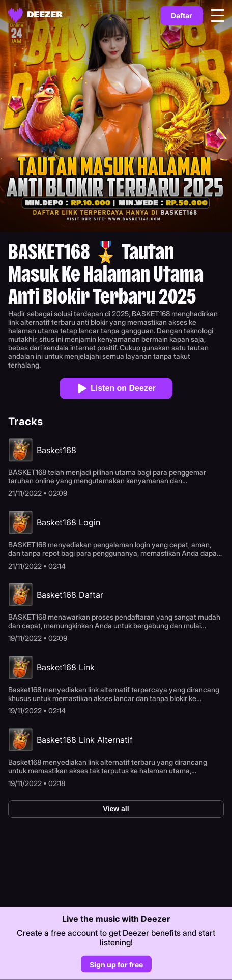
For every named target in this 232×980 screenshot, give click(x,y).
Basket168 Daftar (70, 595)
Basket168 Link (66, 667)
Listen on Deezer (116, 388)
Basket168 (56, 450)
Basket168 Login (68, 522)
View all (116, 809)
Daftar (182, 16)
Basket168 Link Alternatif (85, 740)
